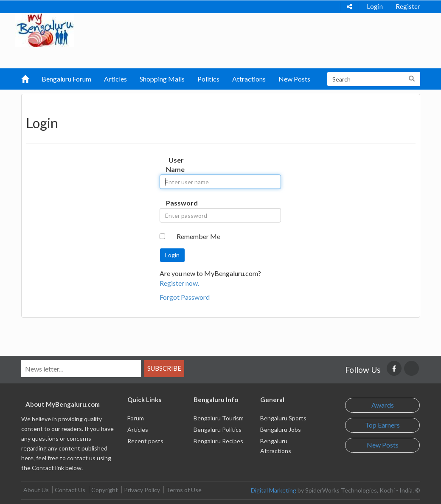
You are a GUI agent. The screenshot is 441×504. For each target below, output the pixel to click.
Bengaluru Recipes (218, 441)
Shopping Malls (162, 79)
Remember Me (198, 236)
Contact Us (70, 490)
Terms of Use (184, 490)
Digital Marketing (274, 490)
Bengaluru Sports (283, 418)
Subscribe (164, 368)
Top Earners (382, 425)
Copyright (105, 490)
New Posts (294, 79)
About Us (36, 490)
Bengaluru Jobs (281, 429)
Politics (208, 79)
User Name (175, 165)
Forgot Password (185, 297)
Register (408, 6)
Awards (383, 405)
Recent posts (145, 441)
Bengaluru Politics (218, 429)
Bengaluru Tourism (219, 418)
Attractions (249, 79)
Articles (115, 79)
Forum (136, 418)
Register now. (179, 283)
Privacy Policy (142, 490)
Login (375, 6)
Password (178, 203)
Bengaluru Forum (66, 79)
